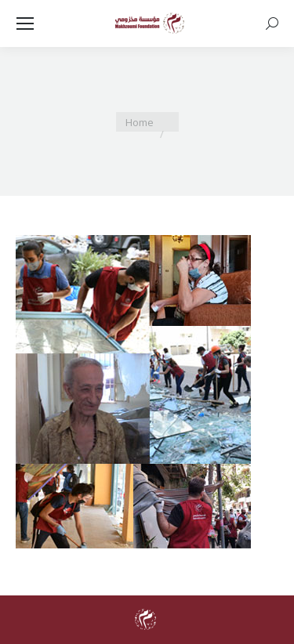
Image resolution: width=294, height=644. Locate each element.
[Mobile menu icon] (25, 24)
